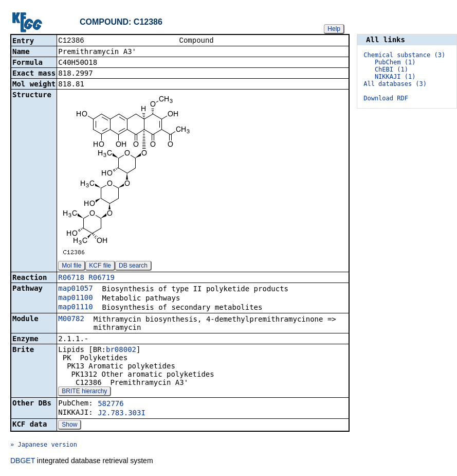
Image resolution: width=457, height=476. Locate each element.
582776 (111, 404)
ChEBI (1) (391, 69)
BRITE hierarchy (84, 392)
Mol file (71, 267)
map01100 (75, 298)
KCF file (100, 267)
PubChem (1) (395, 62)
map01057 (75, 289)
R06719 (102, 278)
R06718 (71, 278)
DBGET (23, 462)
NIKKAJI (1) (395, 77)
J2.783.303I (122, 414)
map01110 (75, 308)
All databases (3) (395, 84)
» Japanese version (44, 446)
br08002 (121, 350)
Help (334, 29)
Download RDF (386, 98)
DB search (133, 267)
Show (69, 426)
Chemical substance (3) (404, 55)
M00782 (71, 320)
